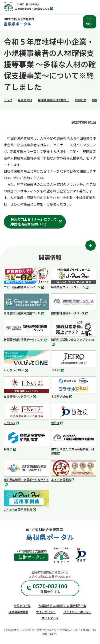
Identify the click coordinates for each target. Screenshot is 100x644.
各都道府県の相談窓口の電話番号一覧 (62, 606)
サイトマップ (50, 618)
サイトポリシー (46, 612)
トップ (8, 100)
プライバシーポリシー (77, 612)
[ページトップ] (91, 245)
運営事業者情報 (19, 612)
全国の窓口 (25, 100)
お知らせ (81, 100)
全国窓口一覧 (22, 606)
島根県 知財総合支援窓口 (54, 100)
